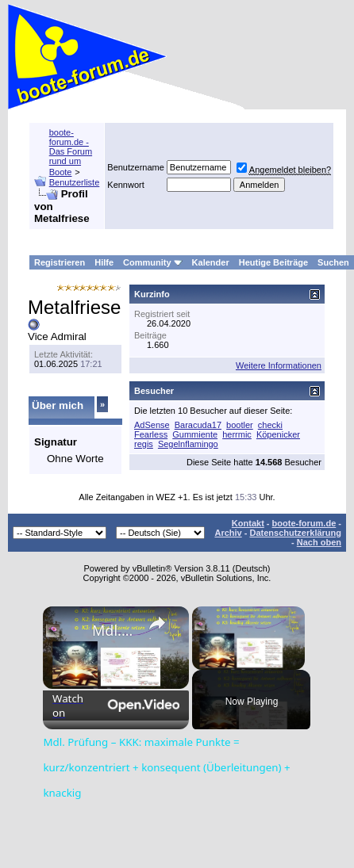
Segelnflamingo (188, 444)
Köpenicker (278, 434)
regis (144, 444)
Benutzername (136, 167)
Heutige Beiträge (273, 262)
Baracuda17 (198, 425)
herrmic (237, 434)
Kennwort (125, 185)
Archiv (228, 533)
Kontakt (248, 523)
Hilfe (104, 262)
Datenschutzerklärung (295, 533)
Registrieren (60, 262)
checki (270, 425)
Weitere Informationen (279, 365)
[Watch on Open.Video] (116, 705)
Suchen (333, 262)
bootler (240, 425)
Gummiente (195, 434)
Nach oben (319, 542)
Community (153, 262)
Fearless (151, 434)
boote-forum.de (304, 523)
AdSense (152, 425)
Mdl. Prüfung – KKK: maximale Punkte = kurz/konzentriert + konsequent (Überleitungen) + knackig (114, 630)
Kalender (211, 262)
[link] (68, 632)
